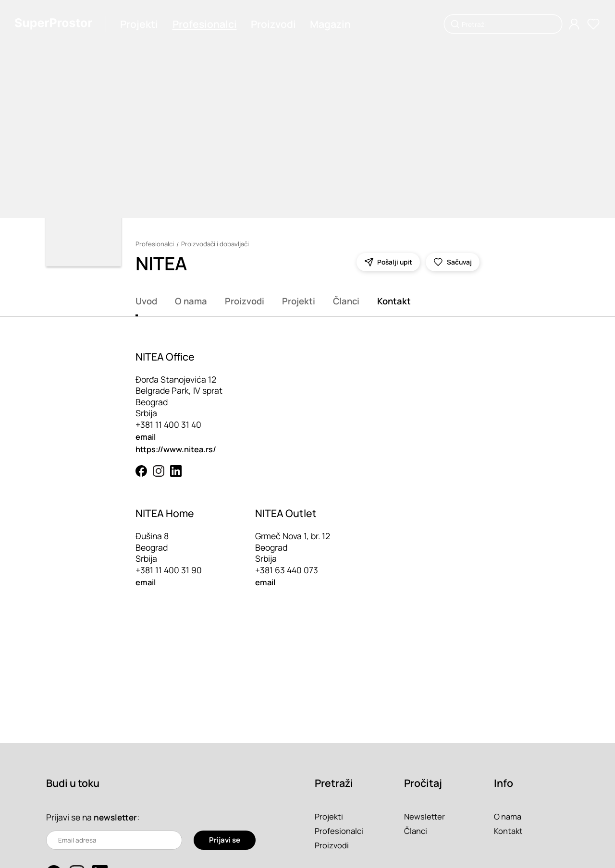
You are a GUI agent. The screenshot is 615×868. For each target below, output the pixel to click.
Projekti (145, 24)
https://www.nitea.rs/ (179, 449)
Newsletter (425, 816)
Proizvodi (279, 24)
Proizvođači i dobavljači (217, 244)
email (147, 436)
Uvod (146, 301)
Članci (346, 301)
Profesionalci (210, 24)
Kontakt (394, 301)
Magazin (336, 24)
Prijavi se (224, 840)
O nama (191, 301)
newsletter (116, 817)
